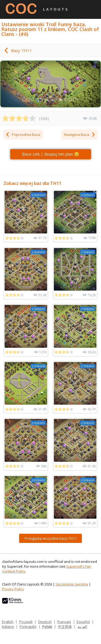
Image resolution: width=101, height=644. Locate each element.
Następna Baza (80, 135)
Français (64, 622)
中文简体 (65, 626)
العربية (82, 626)
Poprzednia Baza (23, 135)
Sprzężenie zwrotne (72, 584)
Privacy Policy (13, 589)
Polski (47, 626)
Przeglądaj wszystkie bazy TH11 (50, 538)
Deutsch (45, 622)
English (8, 622)
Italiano (8, 626)
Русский (26, 622)
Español (83, 622)
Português (28, 626)
